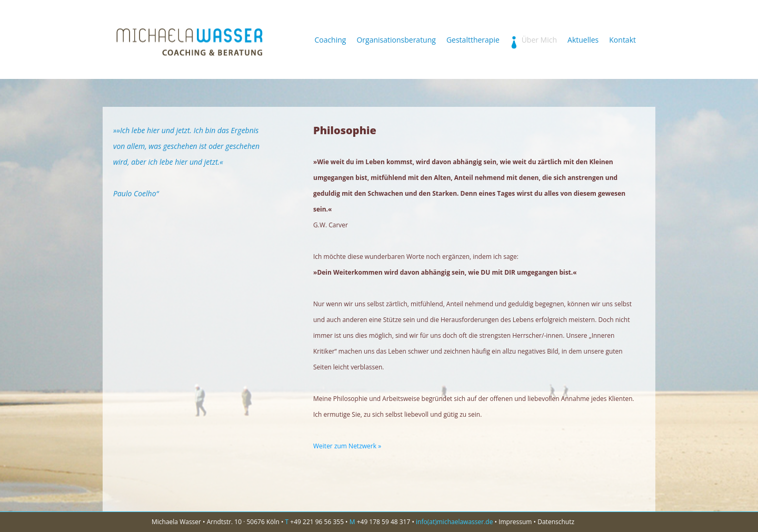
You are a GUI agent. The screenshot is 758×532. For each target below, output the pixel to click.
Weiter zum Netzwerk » (347, 446)
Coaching (330, 41)
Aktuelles (583, 41)
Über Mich (533, 41)
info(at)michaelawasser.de (454, 522)
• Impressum (513, 522)
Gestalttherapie (473, 41)
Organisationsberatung (396, 41)
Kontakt (622, 41)
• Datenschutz (554, 522)
